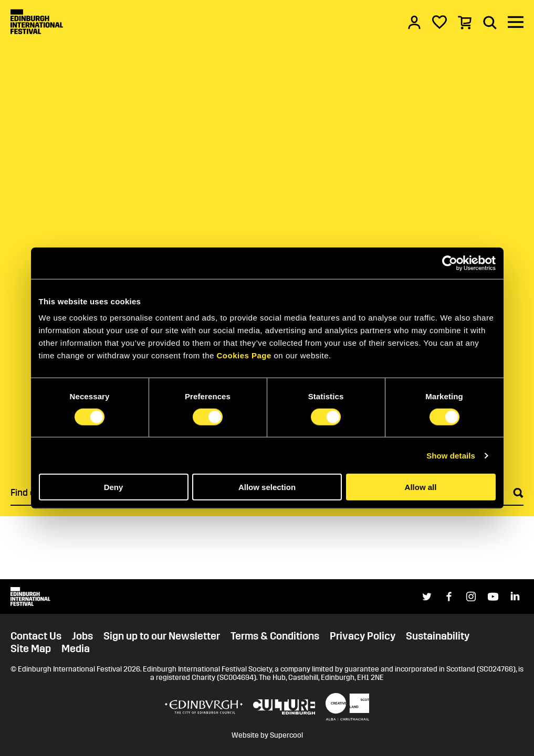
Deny (114, 487)
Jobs (82, 636)
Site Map (31, 648)
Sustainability (438, 636)
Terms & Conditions (275, 636)
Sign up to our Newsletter (162, 636)
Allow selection (267, 487)
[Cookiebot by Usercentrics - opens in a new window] (450, 263)
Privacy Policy (363, 636)
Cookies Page (244, 355)
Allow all (421, 487)
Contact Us (36, 636)
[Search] (490, 22)
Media (76, 648)
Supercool (286, 735)
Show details (451, 455)
